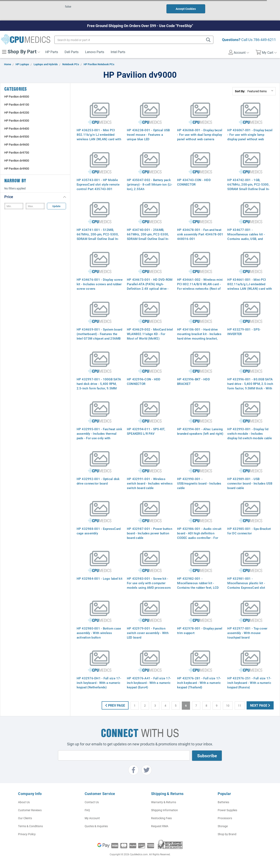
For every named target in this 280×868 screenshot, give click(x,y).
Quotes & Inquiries (96, 826)
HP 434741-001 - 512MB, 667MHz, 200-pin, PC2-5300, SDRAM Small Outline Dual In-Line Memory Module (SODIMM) (99, 236)
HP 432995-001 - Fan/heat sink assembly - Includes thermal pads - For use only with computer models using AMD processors (99, 438)
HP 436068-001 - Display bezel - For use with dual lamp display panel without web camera (200, 135)
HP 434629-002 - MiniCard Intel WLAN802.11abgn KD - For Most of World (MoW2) (150, 334)
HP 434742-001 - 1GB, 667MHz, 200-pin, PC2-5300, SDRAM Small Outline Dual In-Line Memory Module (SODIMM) (250, 187)
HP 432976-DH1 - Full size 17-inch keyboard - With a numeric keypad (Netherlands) (99, 683)
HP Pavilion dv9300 (17, 120)
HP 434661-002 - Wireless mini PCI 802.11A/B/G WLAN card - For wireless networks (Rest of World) (200, 286)
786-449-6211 (265, 40)
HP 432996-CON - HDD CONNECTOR (144, 381)
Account (239, 52)
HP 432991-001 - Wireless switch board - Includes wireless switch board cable (150, 483)
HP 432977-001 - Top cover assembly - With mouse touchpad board (247, 633)
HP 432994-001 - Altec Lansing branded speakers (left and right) (200, 431)
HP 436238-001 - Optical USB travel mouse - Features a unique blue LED (148, 135)
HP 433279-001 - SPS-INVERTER (244, 332)
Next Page (260, 705)
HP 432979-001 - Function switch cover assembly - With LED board (148, 633)
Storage (223, 826)
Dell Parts (72, 52)
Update (56, 206)
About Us (24, 802)
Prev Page (115, 705)
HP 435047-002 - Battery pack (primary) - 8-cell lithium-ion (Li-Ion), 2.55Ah (150, 184)
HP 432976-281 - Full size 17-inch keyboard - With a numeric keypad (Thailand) (199, 683)
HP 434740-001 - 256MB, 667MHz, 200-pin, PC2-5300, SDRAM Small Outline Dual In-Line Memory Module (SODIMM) (150, 236)
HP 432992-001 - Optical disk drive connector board (98, 481)
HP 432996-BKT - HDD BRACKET (193, 381)
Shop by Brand (227, 834)
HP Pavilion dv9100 (17, 104)
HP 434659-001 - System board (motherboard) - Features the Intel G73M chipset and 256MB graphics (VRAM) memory (100, 336)
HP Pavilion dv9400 (17, 128)
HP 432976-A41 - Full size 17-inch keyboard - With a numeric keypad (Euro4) (149, 683)
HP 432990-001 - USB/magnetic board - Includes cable (199, 483)
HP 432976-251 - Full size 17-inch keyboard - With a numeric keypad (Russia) (249, 683)
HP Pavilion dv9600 (17, 144)
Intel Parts (118, 52)
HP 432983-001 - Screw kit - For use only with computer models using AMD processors (149, 583)
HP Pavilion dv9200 (17, 112)
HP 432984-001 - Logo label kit (100, 578)
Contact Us (92, 802)
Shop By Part (21, 51)
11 (240, 705)
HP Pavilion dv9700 (17, 152)
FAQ (87, 810)
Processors (225, 818)
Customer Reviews (30, 810)
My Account (92, 818)
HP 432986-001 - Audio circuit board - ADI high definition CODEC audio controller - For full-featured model (199, 535)
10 (228, 705)
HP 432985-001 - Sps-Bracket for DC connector (249, 531)
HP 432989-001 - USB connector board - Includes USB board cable (250, 483)
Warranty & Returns (164, 802)
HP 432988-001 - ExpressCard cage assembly (99, 531)
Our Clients (25, 818)
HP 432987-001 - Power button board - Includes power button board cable (150, 533)
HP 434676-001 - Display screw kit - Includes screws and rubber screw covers (100, 284)
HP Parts (52, 52)
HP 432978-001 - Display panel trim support (200, 631)
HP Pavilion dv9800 (17, 160)
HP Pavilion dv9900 (17, 168)
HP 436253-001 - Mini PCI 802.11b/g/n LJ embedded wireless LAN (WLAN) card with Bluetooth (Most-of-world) (99, 137)
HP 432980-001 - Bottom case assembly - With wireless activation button (99, 633)
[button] (35, 197)
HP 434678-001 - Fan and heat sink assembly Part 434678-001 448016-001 (200, 234)
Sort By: (240, 91)
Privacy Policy (27, 834)
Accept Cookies (186, 9)
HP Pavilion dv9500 (17, 136)
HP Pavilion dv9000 (17, 96)
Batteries (223, 802)
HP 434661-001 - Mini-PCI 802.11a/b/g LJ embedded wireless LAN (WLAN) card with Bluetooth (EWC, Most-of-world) (250, 286)
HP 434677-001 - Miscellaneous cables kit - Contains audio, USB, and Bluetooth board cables (246, 236)
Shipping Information (164, 810)
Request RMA (160, 826)
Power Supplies (227, 810)
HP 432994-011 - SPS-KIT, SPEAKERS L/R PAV (146, 431)
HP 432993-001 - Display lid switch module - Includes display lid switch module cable (250, 433)
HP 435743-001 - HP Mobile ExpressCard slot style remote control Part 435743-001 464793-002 (98, 187)
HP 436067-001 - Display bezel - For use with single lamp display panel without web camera (250, 137)
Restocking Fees (161, 818)
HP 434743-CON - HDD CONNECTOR (194, 182)
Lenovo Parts (95, 52)
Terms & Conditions (30, 826)
